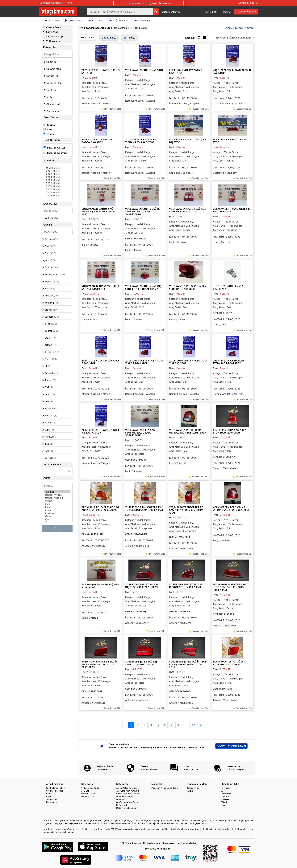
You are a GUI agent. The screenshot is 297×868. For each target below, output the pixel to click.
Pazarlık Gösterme (58, 153)
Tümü (51, 134)
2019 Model (57, 193)
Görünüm (190, 38)
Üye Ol (227, 12)
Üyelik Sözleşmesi (54, 791)
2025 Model (57, 174)
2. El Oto (85, 791)
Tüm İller (57, 492)
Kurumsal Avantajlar (51, 3)
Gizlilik (49, 794)
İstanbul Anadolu (57, 498)
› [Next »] (209, 725)
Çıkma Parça (74, 20)
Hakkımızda (52, 802)
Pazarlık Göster (56, 148)
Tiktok (224, 802)
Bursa (57, 507)
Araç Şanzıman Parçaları (128, 791)
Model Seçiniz (57, 168)
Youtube (225, 797)
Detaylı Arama (171, 12)
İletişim (190, 791)
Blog (70, 3)
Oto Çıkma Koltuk (125, 797)
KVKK (49, 797)
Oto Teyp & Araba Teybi (127, 802)
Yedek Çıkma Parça (90, 788)
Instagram (226, 794)
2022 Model (57, 183)
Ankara (57, 501)
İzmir (57, 504)
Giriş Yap (211, 12)
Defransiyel (121, 805)
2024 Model (57, 177)
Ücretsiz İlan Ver (246, 12)
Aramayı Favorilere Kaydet (239, 28)
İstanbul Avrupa (57, 495)
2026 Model (57, 171)
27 (193, 725)
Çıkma (51, 125)
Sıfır (50, 130)
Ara (57, 529)
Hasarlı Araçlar (88, 794)
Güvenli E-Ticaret (248, 3)
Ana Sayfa (52, 20)
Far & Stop (96, 20)
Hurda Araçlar (88, 797)
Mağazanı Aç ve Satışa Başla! (165, 788)
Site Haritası (52, 799)
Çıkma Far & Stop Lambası (128, 794)
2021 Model (57, 186)
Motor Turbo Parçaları (126, 808)
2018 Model (57, 196)
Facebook (226, 788)
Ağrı (57, 519)
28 (202, 725)
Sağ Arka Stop (119, 20)
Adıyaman (57, 513)
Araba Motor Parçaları (126, 788)
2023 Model (57, 180)
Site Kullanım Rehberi (56, 788)
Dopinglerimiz (193, 788)
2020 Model (57, 189)
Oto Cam (120, 799)
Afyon (57, 516)
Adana (57, 510)
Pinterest (226, 799)
